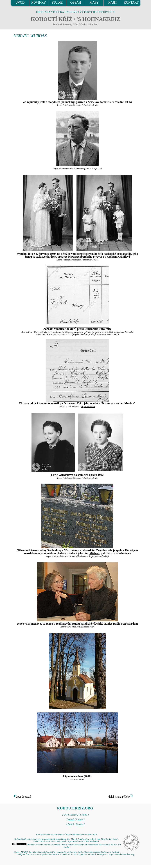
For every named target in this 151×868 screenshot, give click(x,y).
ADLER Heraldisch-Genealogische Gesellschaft (87, 556)
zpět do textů (24, 797)
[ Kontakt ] (80, 824)
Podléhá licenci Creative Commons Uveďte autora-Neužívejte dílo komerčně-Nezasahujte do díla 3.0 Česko (67, 846)
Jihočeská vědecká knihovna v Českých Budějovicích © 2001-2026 (67, 835)
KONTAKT (131, 3)
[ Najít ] (70, 824)
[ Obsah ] (71, 819)
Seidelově (94, 102)
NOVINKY (39, 3)
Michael (94, 553)
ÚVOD (20, 3)
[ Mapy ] (80, 819)
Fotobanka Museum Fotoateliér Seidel (80, 105)
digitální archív (88, 407)
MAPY (94, 3)
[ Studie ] (84, 815)
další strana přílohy (119, 797)
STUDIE (57, 3)
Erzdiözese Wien (87, 627)
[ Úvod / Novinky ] (71, 815)
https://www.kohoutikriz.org (121, 854)
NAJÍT (113, 3)
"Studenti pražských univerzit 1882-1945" (99, 334)
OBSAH (75, 3)
